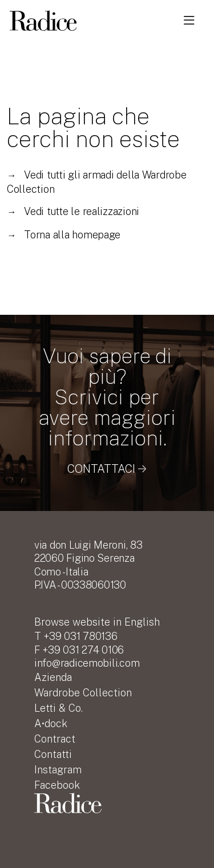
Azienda (53, 677)
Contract (55, 739)
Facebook (57, 785)
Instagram (58, 770)
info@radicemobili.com (87, 663)
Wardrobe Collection (83, 693)
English (97, 622)
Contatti (53, 754)
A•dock (51, 723)
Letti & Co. (58, 708)
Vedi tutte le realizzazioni (73, 211)
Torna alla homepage (64, 235)
